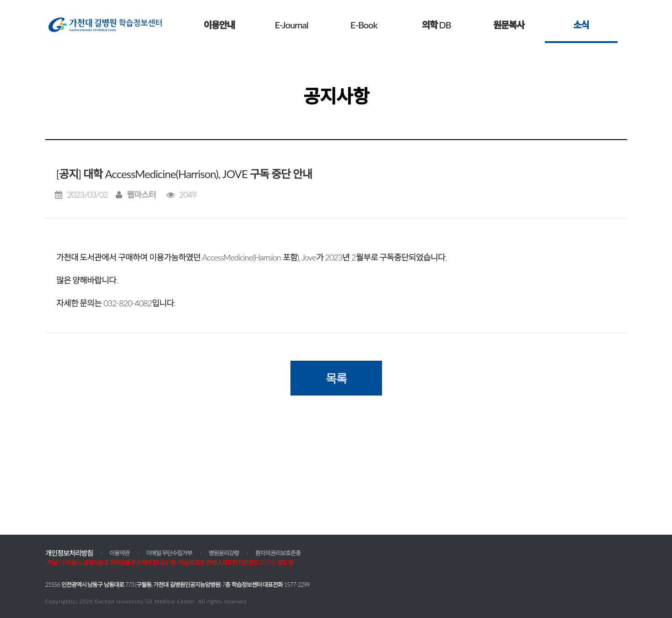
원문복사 (509, 25)
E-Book (364, 25)
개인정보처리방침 (69, 553)
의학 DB (436, 25)
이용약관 (119, 553)
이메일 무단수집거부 (169, 553)
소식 (581, 25)
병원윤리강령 (224, 553)
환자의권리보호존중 (278, 553)
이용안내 (219, 25)
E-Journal (291, 25)
